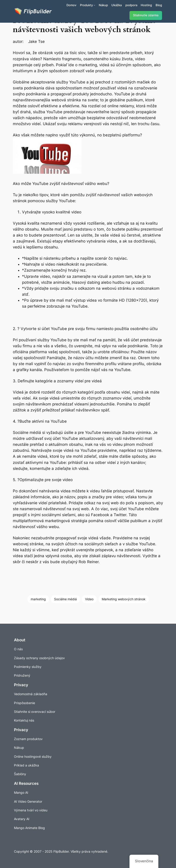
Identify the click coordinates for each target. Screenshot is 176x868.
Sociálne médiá (65, 599)
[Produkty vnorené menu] (94, 5)
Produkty (86, 5)
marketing (38, 599)
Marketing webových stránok (124, 599)
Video (89, 599)
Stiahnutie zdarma (146, 15)
